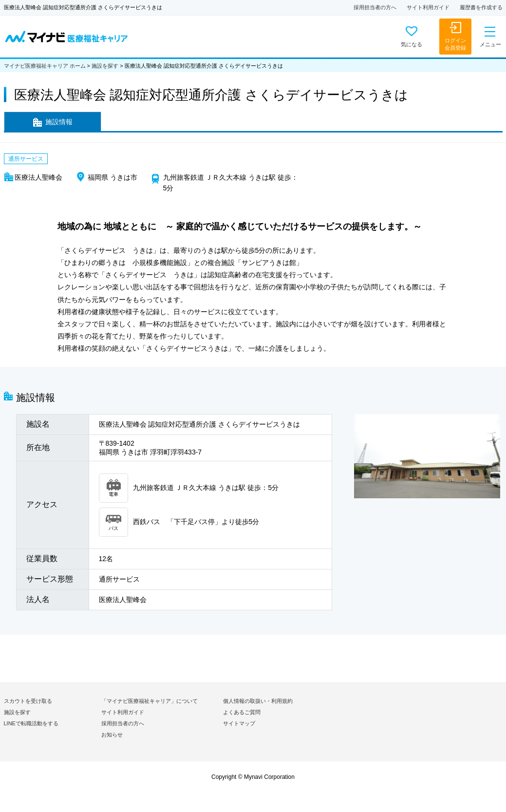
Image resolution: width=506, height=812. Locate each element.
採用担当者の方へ (375, 7)
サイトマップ (239, 723)
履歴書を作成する (481, 7)
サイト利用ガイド (428, 7)
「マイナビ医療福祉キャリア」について (150, 701)
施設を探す (105, 66)
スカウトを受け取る (28, 701)
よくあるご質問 (242, 712)
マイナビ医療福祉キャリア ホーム (45, 66)
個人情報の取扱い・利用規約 (258, 701)
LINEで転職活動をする (31, 723)
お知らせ (112, 735)
